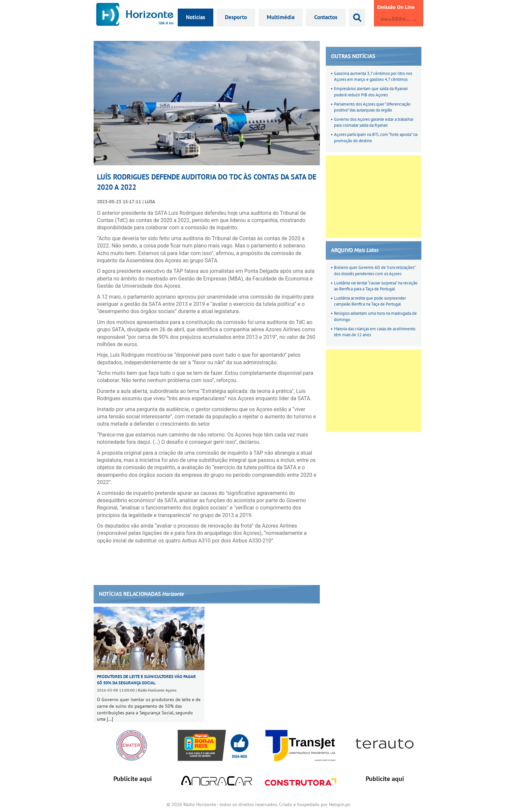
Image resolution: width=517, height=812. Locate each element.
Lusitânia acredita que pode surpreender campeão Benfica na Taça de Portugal (370, 301)
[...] (110, 719)
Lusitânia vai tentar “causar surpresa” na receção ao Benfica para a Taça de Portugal (376, 286)
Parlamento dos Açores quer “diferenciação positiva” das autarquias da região (372, 107)
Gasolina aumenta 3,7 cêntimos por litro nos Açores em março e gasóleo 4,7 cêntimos (373, 76)
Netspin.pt (339, 804)
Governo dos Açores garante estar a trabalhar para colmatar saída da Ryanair (374, 122)
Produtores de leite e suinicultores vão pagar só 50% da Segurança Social (146, 680)
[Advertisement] (374, 197)
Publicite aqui (133, 779)
